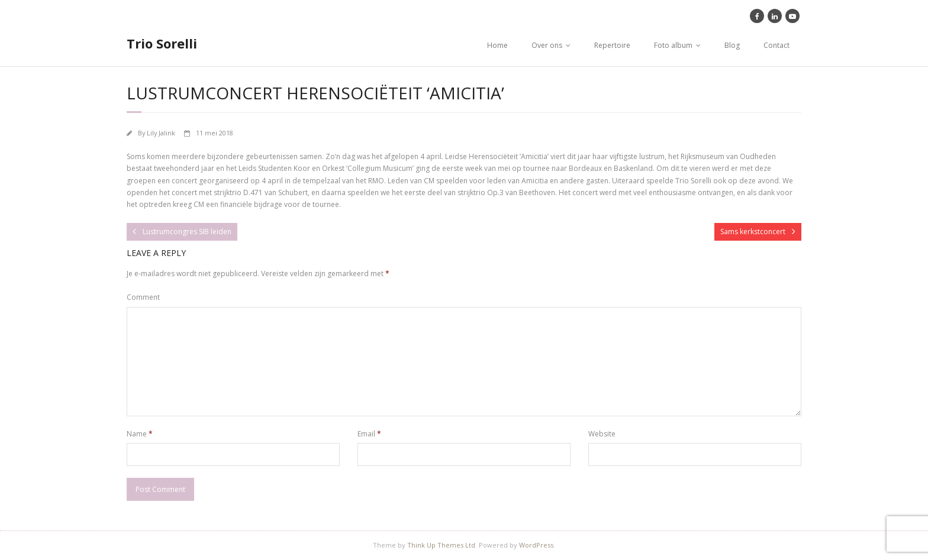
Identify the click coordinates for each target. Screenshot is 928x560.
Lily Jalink (161, 133)
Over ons (547, 45)
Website (602, 434)
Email (369, 434)
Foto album (673, 45)
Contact (776, 45)
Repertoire (612, 45)
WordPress (536, 545)
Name (140, 434)
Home (497, 45)
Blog (732, 45)
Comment (143, 297)
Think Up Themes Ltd (441, 545)
